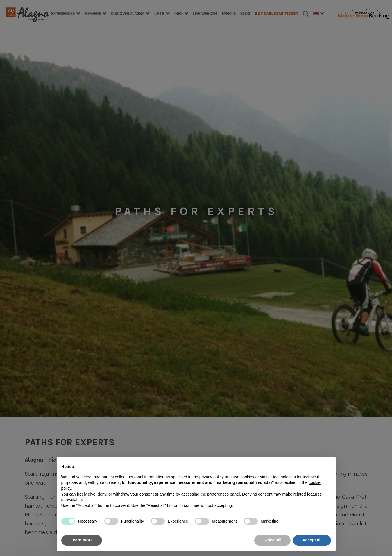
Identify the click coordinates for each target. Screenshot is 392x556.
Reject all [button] (272, 540)
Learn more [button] (82, 540)
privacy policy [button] (212, 477)
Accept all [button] (312, 540)
